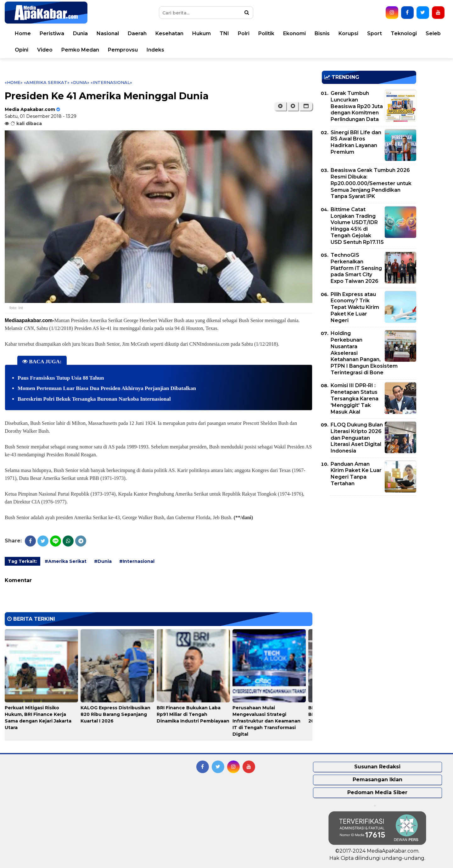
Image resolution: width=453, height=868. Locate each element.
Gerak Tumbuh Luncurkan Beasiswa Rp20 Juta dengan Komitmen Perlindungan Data (357, 106)
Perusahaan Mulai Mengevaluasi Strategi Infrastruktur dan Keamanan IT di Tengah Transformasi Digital (266, 721)
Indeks (155, 50)
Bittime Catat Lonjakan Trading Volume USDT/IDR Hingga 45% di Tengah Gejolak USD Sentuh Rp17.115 (357, 226)
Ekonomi (294, 33)
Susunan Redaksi (377, 767)
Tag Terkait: (22, 561)
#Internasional (137, 561)
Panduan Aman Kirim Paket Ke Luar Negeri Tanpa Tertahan (356, 474)
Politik (266, 33)
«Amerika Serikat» (47, 82)
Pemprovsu (123, 50)
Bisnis (322, 33)
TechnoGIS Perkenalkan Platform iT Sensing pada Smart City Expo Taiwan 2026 (356, 268)
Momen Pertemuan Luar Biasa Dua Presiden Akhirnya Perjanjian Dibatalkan (107, 388)
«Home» (14, 82)
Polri (244, 33)
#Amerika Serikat (66, 561)
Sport (375, 33)
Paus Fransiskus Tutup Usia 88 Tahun (61, 378)
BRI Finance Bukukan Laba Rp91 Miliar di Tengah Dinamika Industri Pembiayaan (193, 714)
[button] (306, 106)
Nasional (108, 33)
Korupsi (348, 33)
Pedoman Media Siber (377, 792)
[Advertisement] (369, 544)
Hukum (201, 33)
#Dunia (103, 561)
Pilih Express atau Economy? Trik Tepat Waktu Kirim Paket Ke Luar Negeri (355, 307)
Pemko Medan (80, 50)
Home (23, 33)
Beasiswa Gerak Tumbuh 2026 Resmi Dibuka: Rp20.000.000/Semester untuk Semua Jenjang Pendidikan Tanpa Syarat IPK (371, 183)
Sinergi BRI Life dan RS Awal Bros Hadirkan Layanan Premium (356, 142)
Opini (22, 50)
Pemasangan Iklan (377, 780)
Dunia (80, 33)
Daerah (137, 33)
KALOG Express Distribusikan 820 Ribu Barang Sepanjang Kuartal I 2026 (115, 714)
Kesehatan (169, 33)
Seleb (433, 33)
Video (45, 50)
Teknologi (404, 33)
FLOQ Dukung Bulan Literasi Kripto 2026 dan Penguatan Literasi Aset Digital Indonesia (357, 438)
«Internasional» (111, 82)
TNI (224, 33)
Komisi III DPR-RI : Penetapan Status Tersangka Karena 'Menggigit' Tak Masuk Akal (355, 398)
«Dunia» (80, 82)
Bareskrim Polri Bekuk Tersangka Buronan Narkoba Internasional (94, 399)
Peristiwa (52, 33)
